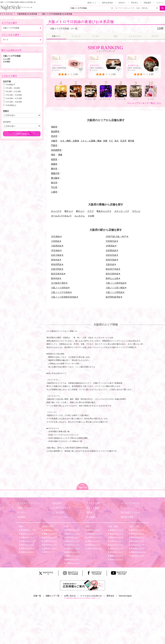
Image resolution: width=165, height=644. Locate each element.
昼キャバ (80, 211)
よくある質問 (58, 512)
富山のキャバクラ (73, 534)
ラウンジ (136, 211)
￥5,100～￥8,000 (13, 88)
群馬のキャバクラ (27, 548)
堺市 (53, 155)
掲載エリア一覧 (53, 596)
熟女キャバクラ (104, 211)
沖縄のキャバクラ (137, 556)
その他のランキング (61, 508)
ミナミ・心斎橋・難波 (91, 141)
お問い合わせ (70, 596)
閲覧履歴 (147, 3)
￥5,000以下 (10, 85)
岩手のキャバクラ (50, 537)
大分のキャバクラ (137, 545)
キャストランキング (130, 503)
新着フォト (92, 3)
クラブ (90, 211)
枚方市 (54, 183)
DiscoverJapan (125, 596)
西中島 (131, 141)
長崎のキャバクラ (137, 537)
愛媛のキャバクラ (116, 556)
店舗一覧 (37, 596)
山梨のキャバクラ (73, 545)
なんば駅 (7, 59)
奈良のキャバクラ (94, 545)
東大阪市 (55, 178)
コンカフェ (79, 216)
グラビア (125, 508)
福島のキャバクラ (50, 552)
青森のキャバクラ (50, 534)
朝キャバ (69, 211)
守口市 (54, 187)
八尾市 (54, 192)
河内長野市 (56, 150)
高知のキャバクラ (116, 559)
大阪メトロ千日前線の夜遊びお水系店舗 (81, 22)
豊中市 (54, 169)
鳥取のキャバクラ (116, 530)
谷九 (117, 141)
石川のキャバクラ (73, 537)
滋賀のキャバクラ (94, 530)
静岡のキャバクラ (73, 556)
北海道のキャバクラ (51, 530)
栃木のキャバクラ (27, 545)
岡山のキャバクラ (116, 537)
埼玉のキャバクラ (27, 534)
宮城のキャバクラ (50, 541)
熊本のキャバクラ (137, 541)
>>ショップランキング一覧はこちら (144, 103)
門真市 (54, 145)
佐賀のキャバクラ (137, 534)
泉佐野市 (55, 131)
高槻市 (54, 164)
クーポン (21, 512)
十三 (111, 141)
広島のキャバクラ (116, 541)
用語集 (89, 512)
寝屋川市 (55, 173)
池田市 (54, 127)
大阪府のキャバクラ (94, 537)
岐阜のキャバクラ (73, 552)
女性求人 (122, 3)
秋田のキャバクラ (50, 545)
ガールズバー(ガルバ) (61, 216)
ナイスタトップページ (28, 503)
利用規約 (21, 517)
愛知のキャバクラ (73, 559)
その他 (91, 216)
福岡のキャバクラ (137, 530)
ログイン (160, 3)
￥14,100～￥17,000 (14, 98)
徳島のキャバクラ (116, 548)
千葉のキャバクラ (27, 537)
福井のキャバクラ (73, 541)
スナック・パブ (122, 211)
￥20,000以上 (11, 105)
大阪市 (54, 141)
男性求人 (135, 3)
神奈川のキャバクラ (28, 541)
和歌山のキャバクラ (94, 548)
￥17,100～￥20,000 (14, 102)
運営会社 (110, 596)
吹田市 (54, 159)
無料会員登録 (107, 3)
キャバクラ (56, 211)
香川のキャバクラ (116, 552)
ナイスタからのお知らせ (91, 596)
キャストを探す (94, 503)
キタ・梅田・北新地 (70, 141)
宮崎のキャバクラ (137, 548)
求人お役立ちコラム (130, 512)
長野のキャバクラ (73, 548)
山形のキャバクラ (50, 548)
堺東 (60, 155)
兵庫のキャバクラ (94, 541)
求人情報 (90, 517)
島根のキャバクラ (116, 534)
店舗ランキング (25, 508)
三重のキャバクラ (73, 563)
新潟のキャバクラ (73, 530)
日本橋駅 (7, 62)
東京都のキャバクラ (28, 530)
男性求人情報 (127, 517)
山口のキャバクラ (116, 545)
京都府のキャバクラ (94, 534)
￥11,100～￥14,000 (14, 95)
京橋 (105, 141)
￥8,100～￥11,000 (13, 92)
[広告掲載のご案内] (82, 585)
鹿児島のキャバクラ (138, 552)
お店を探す (57, 503)
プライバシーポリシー (62, 517)
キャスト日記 (93, 508)
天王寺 (123, 141)
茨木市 (54, 136)
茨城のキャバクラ (27, 552)
